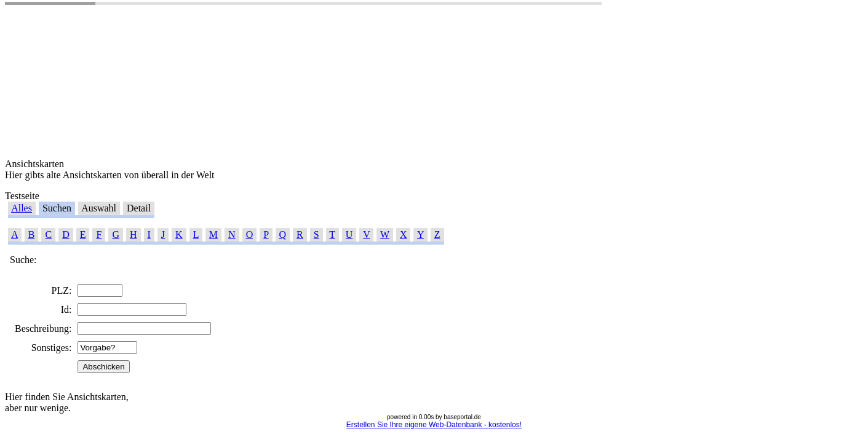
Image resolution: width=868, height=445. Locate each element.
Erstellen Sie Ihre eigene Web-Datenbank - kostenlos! (434, 425)
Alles (22, 208)
